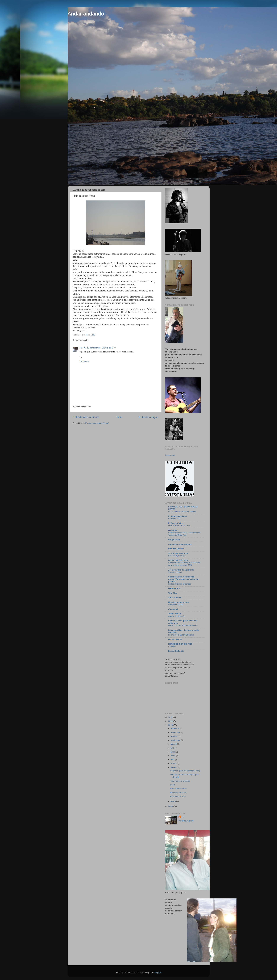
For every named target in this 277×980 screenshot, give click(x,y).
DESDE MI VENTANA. (178, 560)
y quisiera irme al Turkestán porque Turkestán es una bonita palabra (183, 579)
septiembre (176, 740)
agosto (174, 744)
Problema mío (174, 519)
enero (173, 801)
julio (173, 748)
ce (183, 817)
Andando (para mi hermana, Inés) (185, 771)
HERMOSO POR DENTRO (180, 644)
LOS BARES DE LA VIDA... (180, 526)
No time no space (176, 605)
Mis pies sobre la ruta (179, 602)
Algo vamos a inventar (180, 781)
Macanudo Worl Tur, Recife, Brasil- (183, 625)
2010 (171, 725)
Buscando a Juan (178, 796)
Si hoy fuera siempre (178, 553)
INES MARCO (175, 588)
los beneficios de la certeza (180, 584)
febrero (174, 767)
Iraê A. (83, 348)
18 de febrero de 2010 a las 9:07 (101, 348)
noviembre (176, 732)
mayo (173, 756)
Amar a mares (175, 598)
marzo (174, 764)
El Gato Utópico (176, 523)
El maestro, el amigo (177, 556)
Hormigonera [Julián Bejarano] (181, 635)
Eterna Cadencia (176, 651)
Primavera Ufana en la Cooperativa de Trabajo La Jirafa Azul (184, 534)
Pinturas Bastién (176, 549)
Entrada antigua (149, 417)
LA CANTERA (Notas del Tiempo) (182, 511)
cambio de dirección (177, 616)
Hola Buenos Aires (178, 789)
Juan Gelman (175, 614)
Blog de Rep (174, 540)
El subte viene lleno (178, 516)
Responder (85, 361)
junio (173, 752)
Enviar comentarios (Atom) (97, 423)
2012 (171, 717)
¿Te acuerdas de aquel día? (181, 570)
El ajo (173, 785)
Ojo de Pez (173, 530)
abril (173, 760)
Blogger (158, 973)
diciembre (175, 729)
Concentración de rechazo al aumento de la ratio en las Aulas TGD (184, 564)
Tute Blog (173, 593)
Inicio (119, 417)
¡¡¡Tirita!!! (172, 646)
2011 (171, 721)
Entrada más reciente (86, 417)
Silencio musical (175, 572)
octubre (174, 736)
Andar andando (86, 14)
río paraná (173, 609)
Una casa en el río (178, 793)
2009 (171, 806)
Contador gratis (170, 455)
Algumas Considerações (180, 544)
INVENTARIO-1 (175, 639)
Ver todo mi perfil (186, 821)
